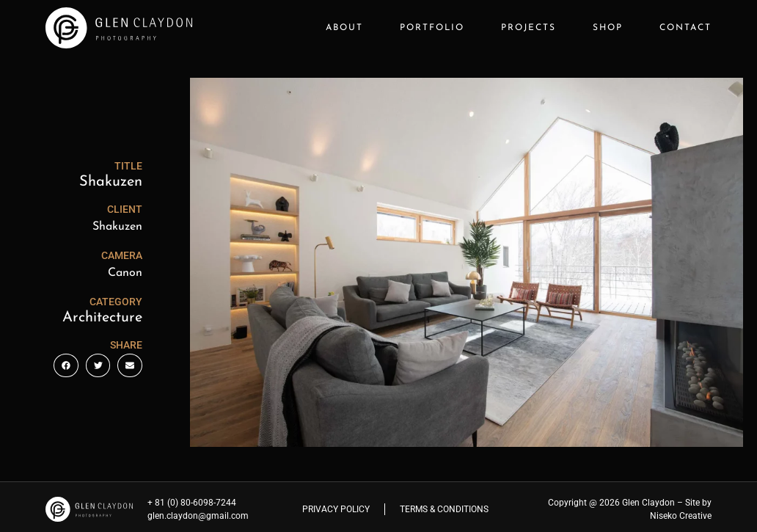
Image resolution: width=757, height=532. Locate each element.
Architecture (102, 318)
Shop (608, 28)
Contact (685, 28)
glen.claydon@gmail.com (198, 516)
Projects (529, 28)
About (344, 28)
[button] (66, 365)
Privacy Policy (336, 509)
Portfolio (432, 28)
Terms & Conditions (444, 509)
